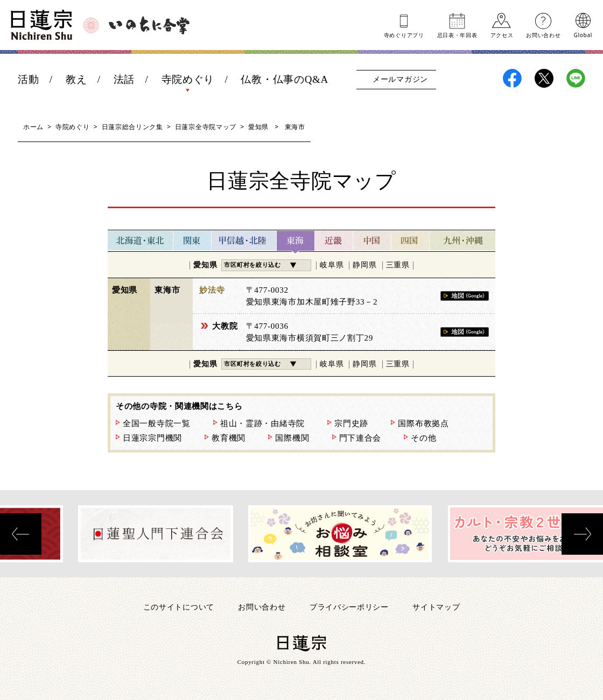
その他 (423, 438)
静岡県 (364, 265)
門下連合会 (360, 438)
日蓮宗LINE (576, 78)
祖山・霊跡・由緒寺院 (262, 423)
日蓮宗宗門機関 (152, 438)
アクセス (502, 34)
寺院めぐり (188, 79)
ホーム (33, 127)
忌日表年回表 (457, 34)
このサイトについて (179, 607)
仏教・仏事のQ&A (285, 79)
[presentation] (21, 534)
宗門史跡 (351, 423)
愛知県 (258, 127)
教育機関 (229, 438)
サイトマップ (436, 607)
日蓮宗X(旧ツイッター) (544, 78)
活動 (28, 79)
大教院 (225, 326)
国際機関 (292, 438)
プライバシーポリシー (349, 607)
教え (76, 79)
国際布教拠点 (423, 423)
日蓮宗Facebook (512, 78)
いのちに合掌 (149, 25)
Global (583, 34)
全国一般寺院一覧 (157, 423)
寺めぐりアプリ (404, 34)
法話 (124, 79)
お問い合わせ (543, 34)
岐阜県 (332, 265)
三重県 (398, 265)
